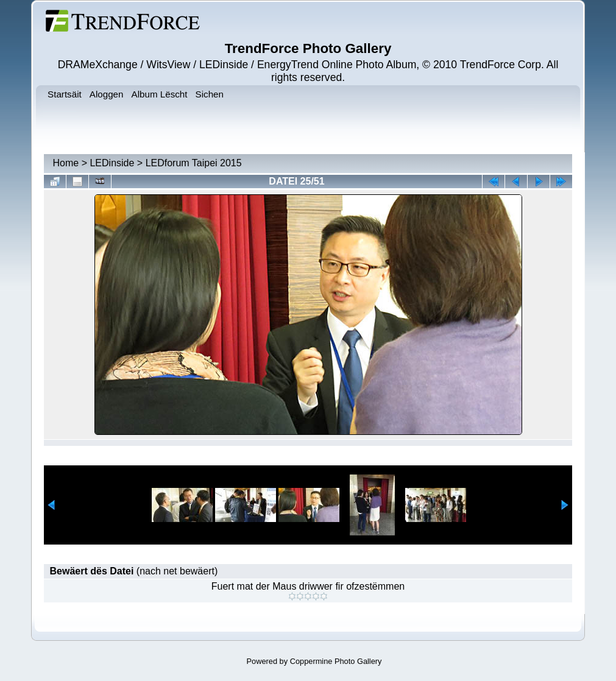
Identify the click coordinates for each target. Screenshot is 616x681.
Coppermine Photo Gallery (336, 661)
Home (66, 163)
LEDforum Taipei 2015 (194, 163)
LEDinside (112, 163)
